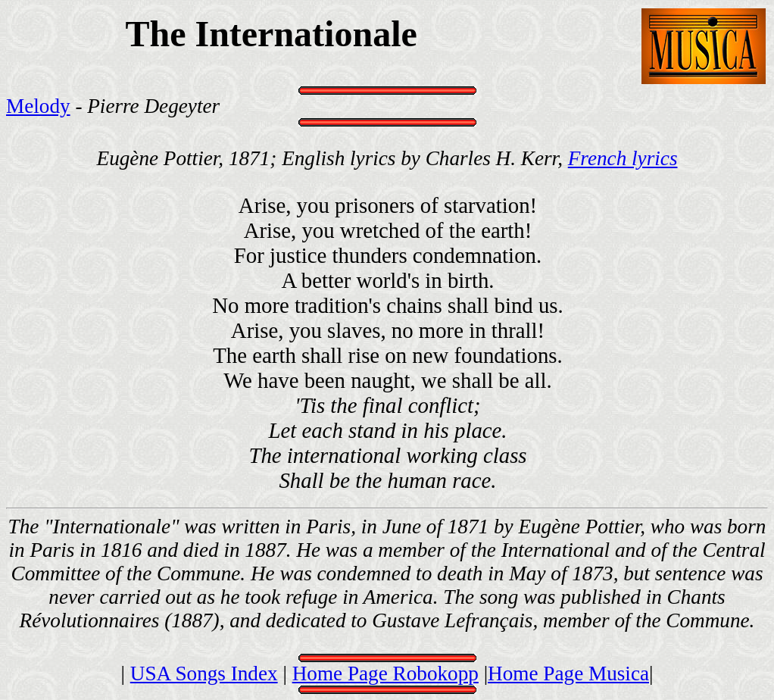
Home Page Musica (568, 673)
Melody (38, 106)
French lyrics (623, 158)
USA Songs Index (204, 673)
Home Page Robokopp (385, 673)
